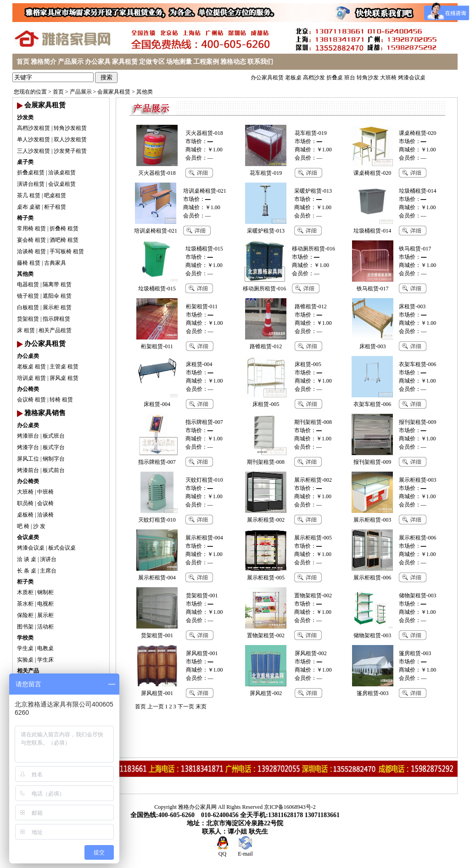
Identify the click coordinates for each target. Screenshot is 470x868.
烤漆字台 (28, 447)
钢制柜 (45, 592)
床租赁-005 (308, 364)
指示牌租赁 (56, 319)
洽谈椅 (45, 515)
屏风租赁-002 (311, 653)
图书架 (25, 627)
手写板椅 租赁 (67, 251)
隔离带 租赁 (57, 284)
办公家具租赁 (267, 78)
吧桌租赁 (55, 195)
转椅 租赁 (61, 400)
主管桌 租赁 (64, 367)
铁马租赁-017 (415, 249)
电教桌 (45, 648)
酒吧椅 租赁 (64, 240)
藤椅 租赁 (29, 263)
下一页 (186, 707)
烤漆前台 (28, 470)
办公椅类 (28, 389)
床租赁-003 (412, 306)
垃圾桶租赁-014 (418, 191)
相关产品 (28, 671)
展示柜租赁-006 (418, 538)
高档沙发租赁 (34, 128)
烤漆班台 (28, 436)
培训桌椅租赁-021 (205, 191)
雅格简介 (44, 62)
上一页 (156, 707)
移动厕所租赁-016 (313, 249)
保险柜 (25, 615)
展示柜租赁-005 (313, 538)
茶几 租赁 (29, 195)
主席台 (48, 571)
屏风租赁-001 (202, 653)
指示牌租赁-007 (204, 422)
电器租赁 (28, 284)
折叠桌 (335, 78)
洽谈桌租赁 (62, 172)
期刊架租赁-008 (313, 422)
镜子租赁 (28, 296)
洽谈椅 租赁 (31, 251)
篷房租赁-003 (415, 653)
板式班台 (54, 436)
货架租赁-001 (202, 595)
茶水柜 (25, 604)
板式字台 (54, 447)
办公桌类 (28, 356)
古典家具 (55, 263)
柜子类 (25, 582)
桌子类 (25, 162)
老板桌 (293, 78)
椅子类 (25, 218)
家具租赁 (125, 62)
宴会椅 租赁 (31, 240)
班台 (350, 78)
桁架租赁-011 (202, 306)
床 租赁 (26, 330)
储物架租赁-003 (418, 595)
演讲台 (48, 559)
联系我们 (260, 62)
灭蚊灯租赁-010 (204, 480)
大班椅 (388, 78)
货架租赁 (28, 319)
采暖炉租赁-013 (313, 191)
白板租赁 (28, 307)
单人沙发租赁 (34, 139)
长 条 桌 (27, 571)
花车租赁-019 (311, 133)
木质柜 (25, 592)
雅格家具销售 (45, 413)
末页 (201, 707)
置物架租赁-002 (313, 595)
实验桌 (25, 660)
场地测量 (179, 62)
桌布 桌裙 (29, 207)
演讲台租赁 (31, 184)
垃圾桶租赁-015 (204, 249)
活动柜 (45, 627)
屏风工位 (28, 459)
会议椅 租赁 (31, 400)
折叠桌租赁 (31, 172)
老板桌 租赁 (31, 367)
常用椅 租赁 (31, 228)
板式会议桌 (62, 548)
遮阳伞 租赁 (57, 296)
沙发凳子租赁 (70, 151)
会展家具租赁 (114, 92)
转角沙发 (368, 78)
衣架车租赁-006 (418, 364)
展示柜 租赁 (57, 307)
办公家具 (98, 62)
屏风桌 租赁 (64, 378)
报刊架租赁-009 (418, 422)
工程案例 (206, 62)
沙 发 (39, 526)
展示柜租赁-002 (313, 480)
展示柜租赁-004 (204, 538)
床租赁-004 (199, 364)
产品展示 (71, 62)
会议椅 (45, 503)
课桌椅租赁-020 (418, 133)
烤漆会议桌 (412, 78)
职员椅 (25, 503)
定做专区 (152, 62)
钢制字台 (54, 459)
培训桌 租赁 (31, 378)
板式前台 (54, 470)
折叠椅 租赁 (64, 228)
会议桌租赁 (62, 184)
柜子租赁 (55, 207)
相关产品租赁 (55, 330)
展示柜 (45, 615)
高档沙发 (314, 78)
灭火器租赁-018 (204, 133)
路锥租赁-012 (311, 306)
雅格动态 (233, 62)
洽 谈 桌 (27, 559)
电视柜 (45, 604)
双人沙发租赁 (70, 139)
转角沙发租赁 (70, 128)
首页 (23, 62)
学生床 (45, 660)
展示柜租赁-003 (418, 480)
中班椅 (45, 492)
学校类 (25, 638)
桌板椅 (25, 515)
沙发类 (25, 117)
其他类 (145, 92)
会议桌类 (28, 537)
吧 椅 (23, 526)
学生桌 (25, 648)
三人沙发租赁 (34, 151)
